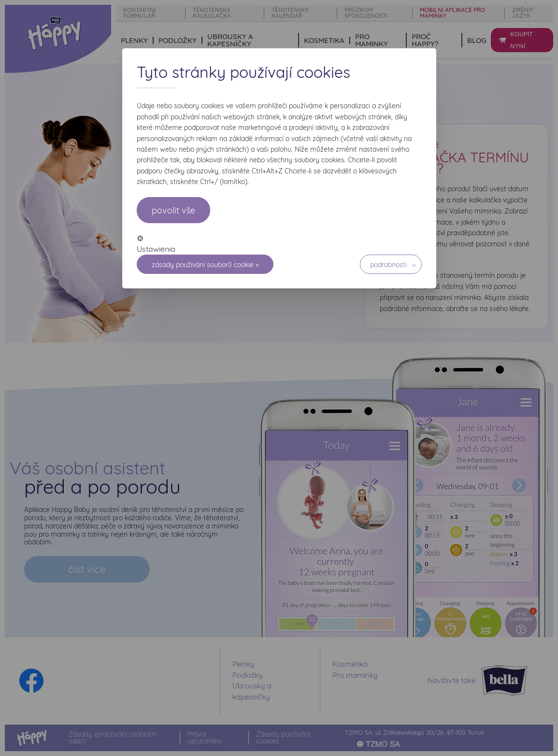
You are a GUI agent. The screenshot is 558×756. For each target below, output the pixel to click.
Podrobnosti (388, 265)
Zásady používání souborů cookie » (205, 265)
